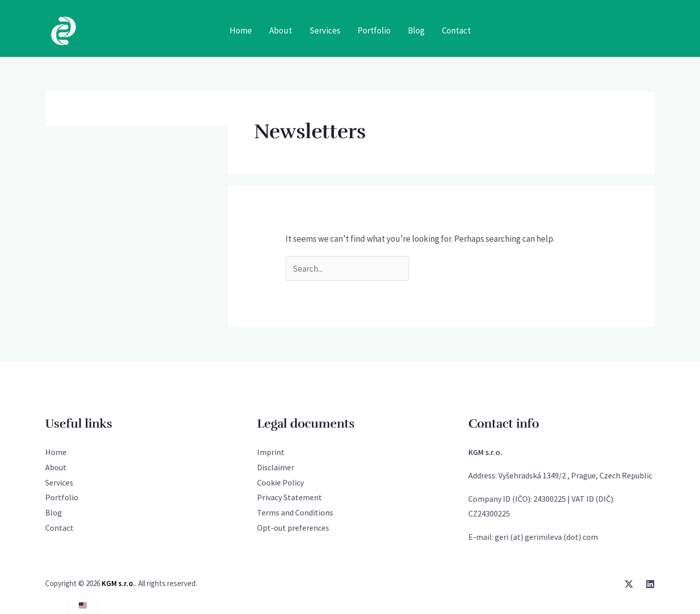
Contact (59, 528)
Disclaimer (276, 467)
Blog (54, 512)
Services (59, 482)
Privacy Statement (290, 497)
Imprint (271, 452)
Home (56, 452)
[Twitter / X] (629, 584)
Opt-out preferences (293, 528)
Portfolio (62, 497)
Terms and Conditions (295, 512)
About (56, 467)
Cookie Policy (280, 482)
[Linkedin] (650, 584)
